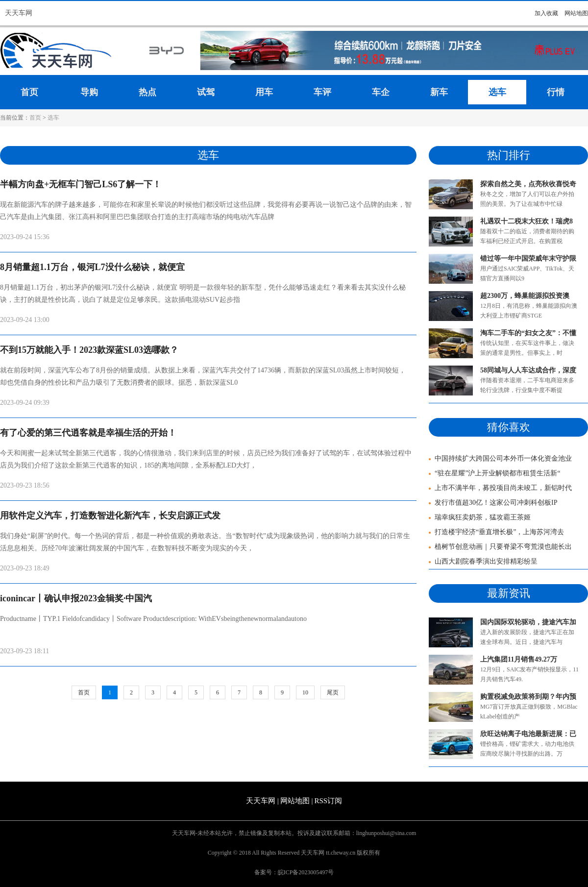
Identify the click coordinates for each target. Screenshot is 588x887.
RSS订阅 (328, 801)
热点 (147, 92)
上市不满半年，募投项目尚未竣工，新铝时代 (500, 488)
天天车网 (19, 13)
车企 (381, 92)
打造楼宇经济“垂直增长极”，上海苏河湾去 (496, 532)
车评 (322, 92)
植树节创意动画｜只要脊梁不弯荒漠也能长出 (500, 547)
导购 (89, 92)
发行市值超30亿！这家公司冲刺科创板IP (493, 503)
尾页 (333, 692)
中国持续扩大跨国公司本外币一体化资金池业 (500, 458)
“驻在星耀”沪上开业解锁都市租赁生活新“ (495, 473)
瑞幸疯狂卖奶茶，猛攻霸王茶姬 (480, 517)
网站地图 (576, 13)
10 (305, 692)
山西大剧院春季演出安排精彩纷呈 (483, 561)
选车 (497, 92)
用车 (264, 92)
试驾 (206, 92)
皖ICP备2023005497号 (306, 872)
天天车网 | (262, 801)
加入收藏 (546, 13)
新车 (439, 92)
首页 (29, 92)
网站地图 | (297, 801)
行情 (556, 92)
